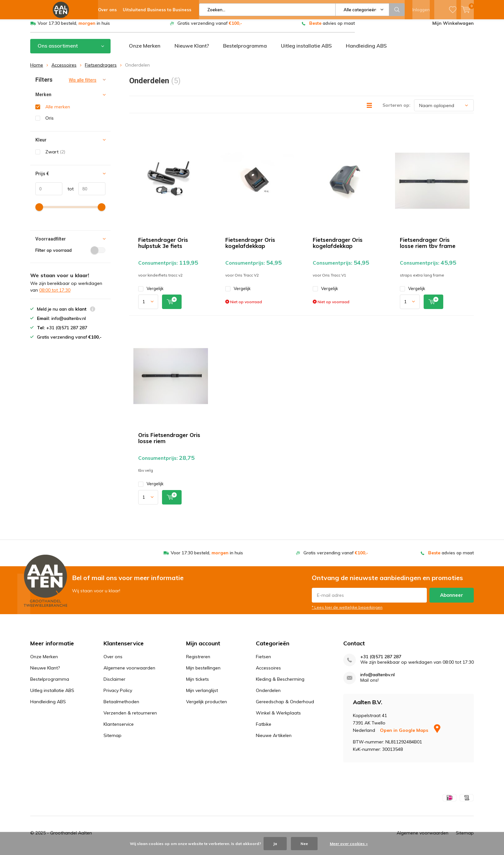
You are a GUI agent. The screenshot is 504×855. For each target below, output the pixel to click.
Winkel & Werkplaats (278, 718)
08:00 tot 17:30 (55, 295)
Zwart (55, 157)
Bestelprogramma (245, 50)
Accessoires (64, 70)
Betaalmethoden (121, 706)
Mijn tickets (198, 684)
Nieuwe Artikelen (274, 740)
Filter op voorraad (70, 255)
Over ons (113, 661)
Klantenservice (119, 729)
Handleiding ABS (366, 50)
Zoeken (397, 10)
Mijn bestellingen (203, 673)
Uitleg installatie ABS (306, 50)
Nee (304, 844)
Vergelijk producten (207, 706)
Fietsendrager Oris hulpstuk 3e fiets (163, 248)
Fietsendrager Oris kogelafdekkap (250, 248)
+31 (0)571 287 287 (381, 662)
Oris (50, 123)
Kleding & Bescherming (280, 684)
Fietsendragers (101, 70)
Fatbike (264, 729)
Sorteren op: (396, 110)
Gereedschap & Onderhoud (285, 706)
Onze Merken (145, 50)
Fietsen (263, 661)
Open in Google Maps (410, 735)
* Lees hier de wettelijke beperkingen (347, 612)
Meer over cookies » (349, 844)
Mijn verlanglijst (202, 695)
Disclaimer (114, 684)
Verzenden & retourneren (130, 718)
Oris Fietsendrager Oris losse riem (169, 443)
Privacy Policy (118, 695)
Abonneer (452, 600)
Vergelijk (151, 293)
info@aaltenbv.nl (378, 680)
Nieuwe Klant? (192, 50)
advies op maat (332, 28)
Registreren (198, 661)
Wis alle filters (83, 85)
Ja (275, 844)
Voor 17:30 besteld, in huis (74, 28)
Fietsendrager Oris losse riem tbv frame (428, 248)
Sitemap (113, 740)
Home (37, 70)
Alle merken (58, 112)
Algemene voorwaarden (129, 673)
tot (68, 193)
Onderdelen (268, 695)
